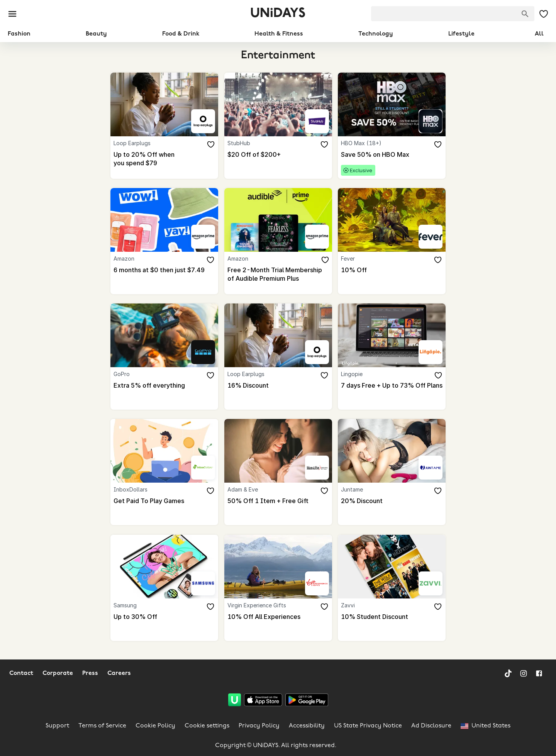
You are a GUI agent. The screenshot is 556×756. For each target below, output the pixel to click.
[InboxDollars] (203, 468)
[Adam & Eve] (317, 468)
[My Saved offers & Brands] (544, 14)
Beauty (96, 34)
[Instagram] (524, 673)
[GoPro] (203, 352)
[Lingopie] (431, 352)
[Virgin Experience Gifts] (317, 583)
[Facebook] (539, 673)
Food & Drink (181, 34)
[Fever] (431, 237)
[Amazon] (203, 237)
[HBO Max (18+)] (431, 121)
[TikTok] (508, 673)
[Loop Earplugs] (203, 121)
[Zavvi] (431, 583)
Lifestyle (461, 34)
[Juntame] (431, 468)
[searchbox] (453, 14)
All (539, 34)
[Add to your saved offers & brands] (211, 144)
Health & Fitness (279, 34)
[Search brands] (525, 14)
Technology (376, 34)
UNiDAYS (278, 14)
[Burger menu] (12, 14)
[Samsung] (203, 583)
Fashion (19, 34)
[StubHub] (317, 121)
